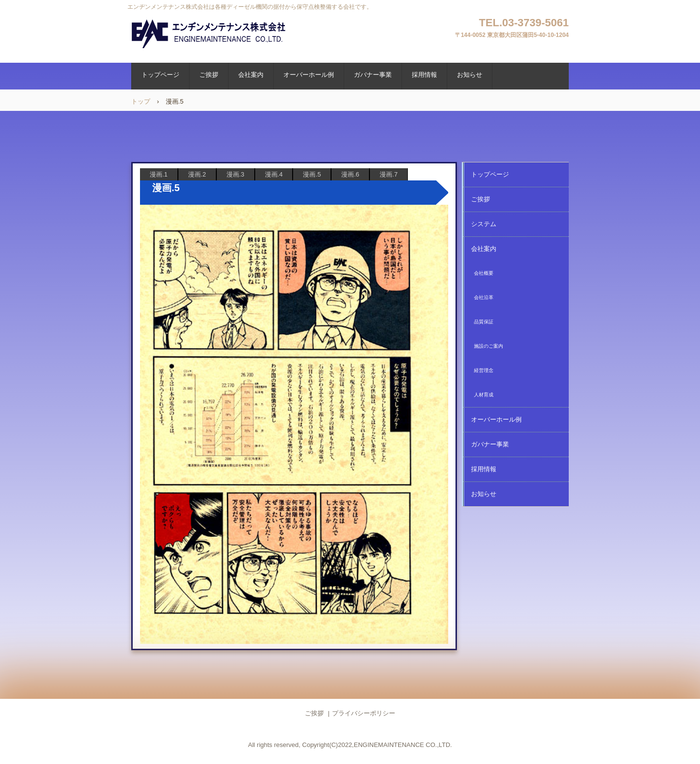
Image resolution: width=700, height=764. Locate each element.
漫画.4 (274, 174)
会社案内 (251, 75)
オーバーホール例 (309, 75)
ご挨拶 (209, 75)
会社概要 (484, 273)
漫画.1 (159, 174)
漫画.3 (236, 174)
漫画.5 (312, 174)
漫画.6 (350, 174)
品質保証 (484, 322)
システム (484, 224)
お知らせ (470, 75)
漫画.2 (197, 174)
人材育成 (484, 395)
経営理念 (484, 370)
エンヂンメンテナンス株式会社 (210, 34)
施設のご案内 (489, 346)
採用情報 (424, 75)
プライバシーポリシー (364, 713)
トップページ (160, 75)
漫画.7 (389, 174)
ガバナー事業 (373, 75)
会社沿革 (484, 297)
